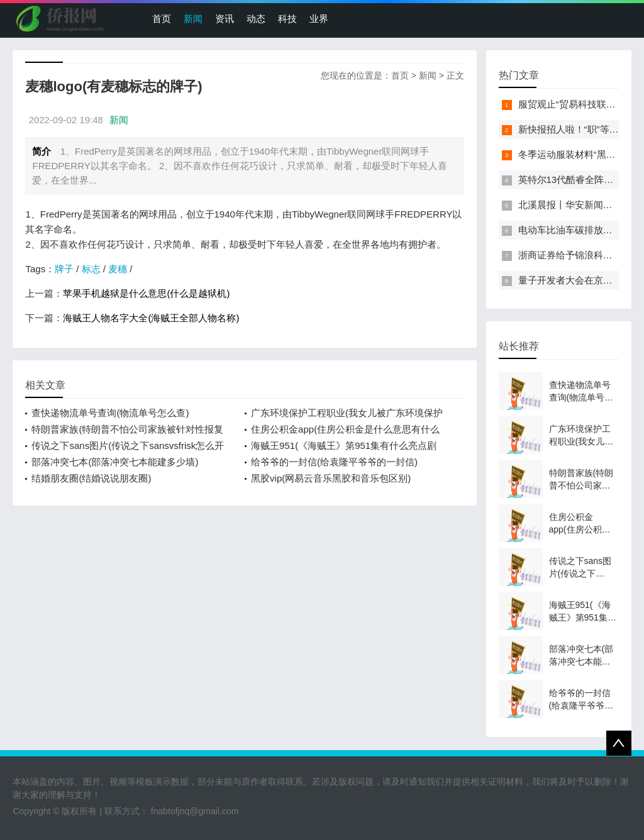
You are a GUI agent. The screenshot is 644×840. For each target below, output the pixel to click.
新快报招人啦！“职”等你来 (573, 129)
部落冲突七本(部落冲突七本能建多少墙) (115, 462)
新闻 (193, 19)
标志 (91, 269)
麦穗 (118, 269)
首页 (162, 19)
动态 (256, 19)
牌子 (64, 269)
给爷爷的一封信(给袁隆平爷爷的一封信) (334, 462)
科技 (287, 19)
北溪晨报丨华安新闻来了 (570, 205)
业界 (319, 19)
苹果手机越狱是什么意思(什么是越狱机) (146, 293)
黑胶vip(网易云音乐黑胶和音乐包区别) (331, 478)
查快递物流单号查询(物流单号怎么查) (110, 413)
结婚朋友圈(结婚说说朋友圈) (91, 478)
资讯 (225, 19)
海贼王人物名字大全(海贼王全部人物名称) (151, 318)
